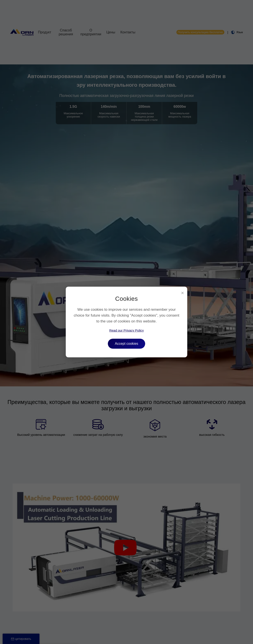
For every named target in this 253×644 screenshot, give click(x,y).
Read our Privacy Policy (126, 330)
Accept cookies (126, 344)
